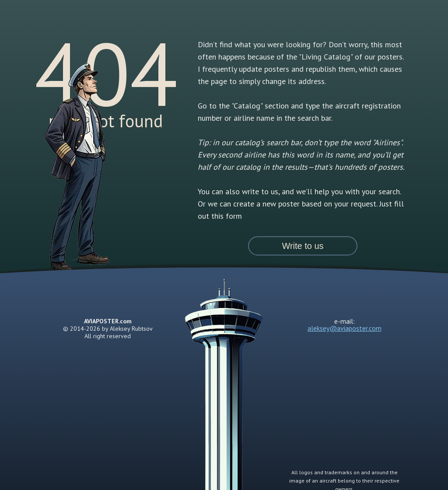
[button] (303, 246)
